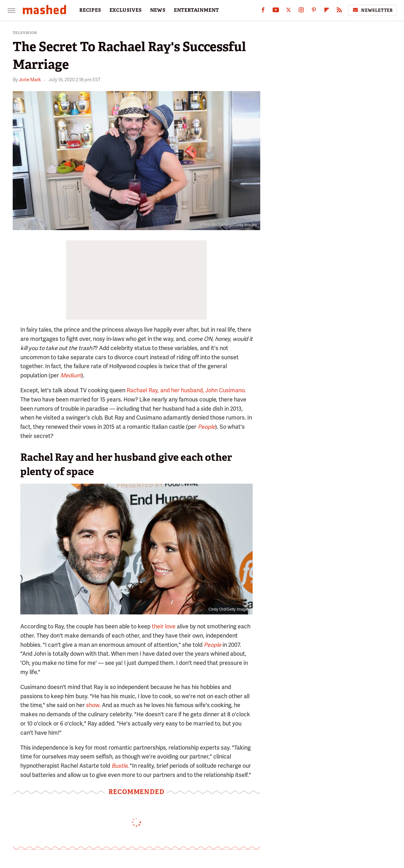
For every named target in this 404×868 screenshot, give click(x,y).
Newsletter (372, 10)
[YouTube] (276, 11)
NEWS (158, 10)
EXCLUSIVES (126, 10)
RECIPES (90, 10)
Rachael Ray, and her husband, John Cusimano (185, 390)
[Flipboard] (327, 11)
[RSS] (339, 11)
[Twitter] (288, 11)
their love (164, 626)
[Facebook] (263, 11)
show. (93, 705)
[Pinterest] (314, 11)
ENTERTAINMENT (196, 10)
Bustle (119, 766)
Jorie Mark (30, 80)
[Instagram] (301, 11)
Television (25, 33)
